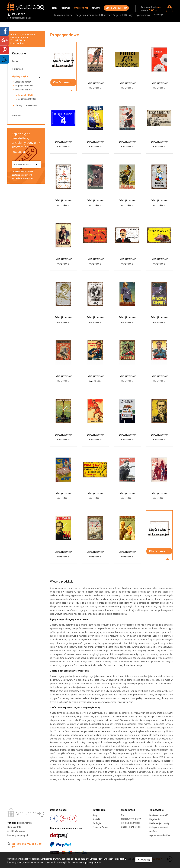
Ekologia (97, 823)
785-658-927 (18, 14)
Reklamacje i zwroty (159, 823)
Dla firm (153, 831)
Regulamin (155, 819)
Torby (54, 8)
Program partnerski (131, 823)
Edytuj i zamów (95, 83)
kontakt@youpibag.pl (22, 18)
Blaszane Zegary (111, 15)
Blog (95, 815)
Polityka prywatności (159, 827)
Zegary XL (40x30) (27, 99)
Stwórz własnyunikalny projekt (63, 63)
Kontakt (96, 819)
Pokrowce (65, 8)
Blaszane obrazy (62, 15)
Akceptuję (144, 860)
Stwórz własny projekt (116, 8)
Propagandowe (17, 43)
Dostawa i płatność (159, 815)
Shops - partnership (131, 827)
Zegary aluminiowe (87, 15)
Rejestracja (158, 15)
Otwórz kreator (63, 82)
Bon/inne (96, 8)
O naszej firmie (100, 827)
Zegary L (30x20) (18, 40)
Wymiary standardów (160, 836)
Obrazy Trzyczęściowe (137, 15)
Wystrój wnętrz (81, 8)
